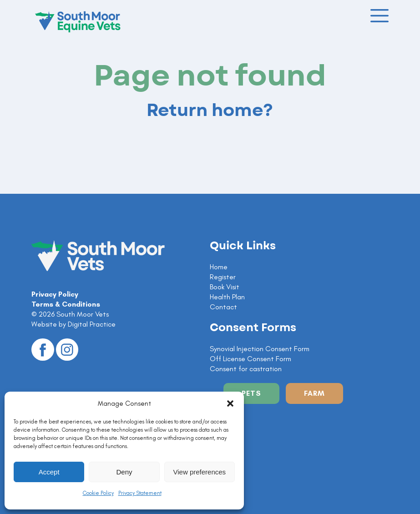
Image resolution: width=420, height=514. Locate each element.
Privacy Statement (140, 493)
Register (223, 277)
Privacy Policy (55, 294)
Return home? (210, 111)
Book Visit (225, 287)
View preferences (200, 472)
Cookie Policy (98, 493)
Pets (251, 393)
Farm (314, 393)
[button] (230, 403)
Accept (49, 472)
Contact (223, 307)
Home (219, 267)
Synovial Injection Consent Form (260, 349)
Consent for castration (246, 369)
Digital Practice (92, 324)
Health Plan (227, 297)
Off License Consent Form (250, 359)
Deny (124, 472)
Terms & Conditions (66, 304)
